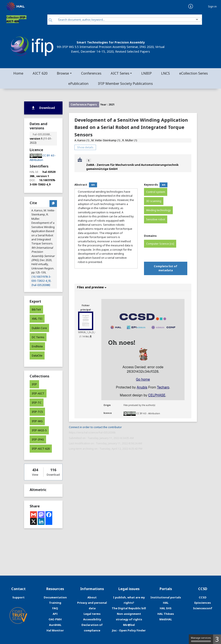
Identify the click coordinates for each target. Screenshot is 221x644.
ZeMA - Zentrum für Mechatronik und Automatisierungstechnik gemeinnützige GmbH (132, 167)
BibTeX (36, 309)
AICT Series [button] (120, 73)
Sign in (212, 6)
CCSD (203, 597)
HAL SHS (166, 608)
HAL (166, 603)
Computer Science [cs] (160, 244)
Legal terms (92, 614)
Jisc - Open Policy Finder (129, 630)
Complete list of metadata (166, 268)
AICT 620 (40, 73)
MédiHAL (166, 619)
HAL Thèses (166, 614)
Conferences (91, 73)
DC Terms (38, 337)
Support (18, 597)
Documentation (55, 597)
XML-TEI (37, 319)
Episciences (203, 603)
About (92, 597)
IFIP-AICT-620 (41, 449)
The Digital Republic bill (129, 608)
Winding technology (158, 210)
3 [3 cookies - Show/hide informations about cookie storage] (217, 639)
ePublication (78, 83)
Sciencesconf (203, 608)
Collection (16, 19)
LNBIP (146, 73)
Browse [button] (63, 73)
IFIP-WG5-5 (39, 430)
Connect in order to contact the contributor (95, 427)
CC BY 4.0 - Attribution (148, 413)
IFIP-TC (37, 403)
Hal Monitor (55, 630)
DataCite (37, 355)
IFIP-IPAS (38, 439)
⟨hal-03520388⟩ (41, 285)
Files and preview (92, 287)
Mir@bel (129, 625)
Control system (156, 192)
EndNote (37, 346)
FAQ (55, 608)
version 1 (36, 139)
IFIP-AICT (38, 393)
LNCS (165, 73)
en (93, 185)
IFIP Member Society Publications (125, 83)
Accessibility (92, 619)
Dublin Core (39, 328)
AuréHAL (55, 625)
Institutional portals (166, 597)
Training (55, 603)
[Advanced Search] (197, 20)
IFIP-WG (37, 421)
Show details (85, 147)
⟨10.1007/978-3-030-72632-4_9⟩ (41, 279)
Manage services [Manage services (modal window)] (201, 639)
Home (18, 73)
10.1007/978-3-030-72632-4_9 (43, 182)
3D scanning (154, 201)
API (55, 614)
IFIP (34, 384)
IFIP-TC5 (37, 412)
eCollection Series (193, 73)
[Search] (50, 21)
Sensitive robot (156, 219)
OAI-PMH (55, 619)
